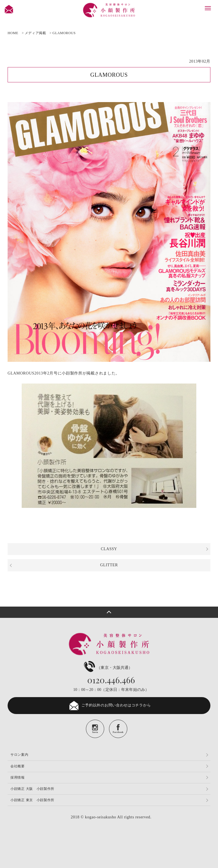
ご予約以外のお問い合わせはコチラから (109, 706)
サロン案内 (19, 755)
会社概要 (18, 766)
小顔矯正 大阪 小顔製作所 (32, 789)
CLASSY (109, 549)
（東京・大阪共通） (107, 668)
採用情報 (18, 777)
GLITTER (109, 565)
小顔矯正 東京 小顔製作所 (32, 800)
